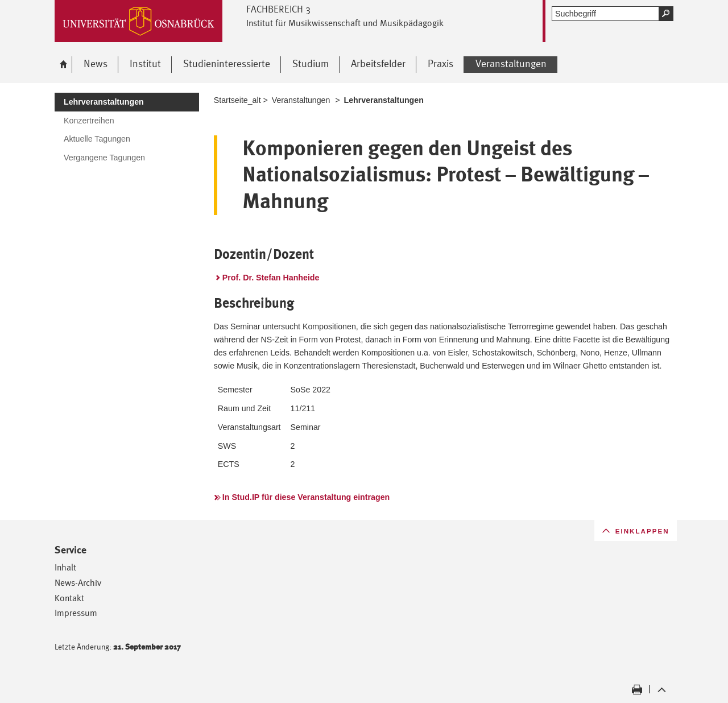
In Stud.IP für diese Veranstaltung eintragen (306, 497)
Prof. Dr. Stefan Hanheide (271, 278)
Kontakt (69, 598)
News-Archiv (78, 583)
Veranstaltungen (301, 100)
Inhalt (65, 567)
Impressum (76, 613)
